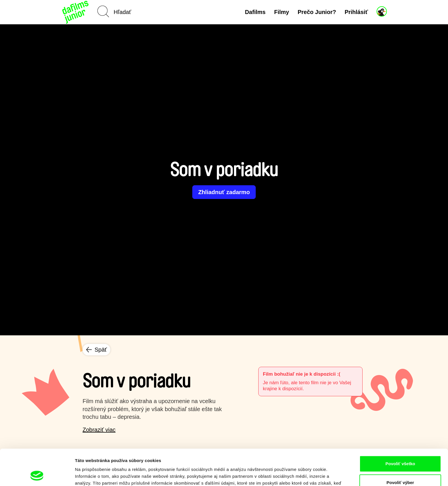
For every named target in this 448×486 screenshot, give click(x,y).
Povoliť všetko (400, 430)
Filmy (281, 12)
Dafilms (255, 12)
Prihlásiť (356, 12)
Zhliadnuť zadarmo (224, 192)
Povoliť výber (400, 449)
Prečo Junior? (317, 12)
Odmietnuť (400, 467)
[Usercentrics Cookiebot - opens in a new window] (37, 475)
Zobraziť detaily (299, 475)
